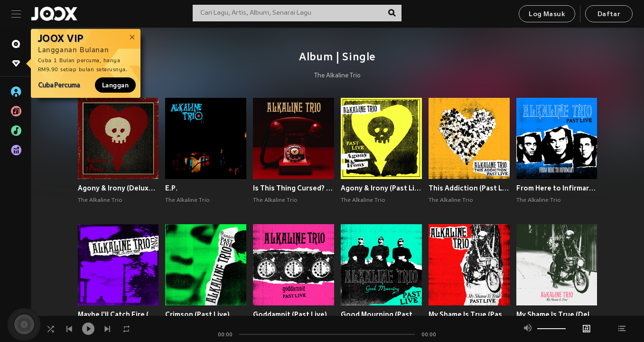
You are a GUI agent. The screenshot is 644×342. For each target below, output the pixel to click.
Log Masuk (547, 14)
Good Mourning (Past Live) (381, 314)
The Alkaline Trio (337, 76)
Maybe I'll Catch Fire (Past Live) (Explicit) (118, 314)
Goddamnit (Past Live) (290, 314)
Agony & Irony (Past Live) (381, 188)
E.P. (171, 188)
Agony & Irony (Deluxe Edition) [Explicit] (118, 188)
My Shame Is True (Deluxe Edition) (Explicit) (557, 314)
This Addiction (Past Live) (469, 188)
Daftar (609, 14)
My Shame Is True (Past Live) (469, 314)
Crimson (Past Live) (197, 314)
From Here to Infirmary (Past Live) (557, 188)
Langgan (115, 85)
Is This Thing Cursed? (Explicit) (294, 188)
